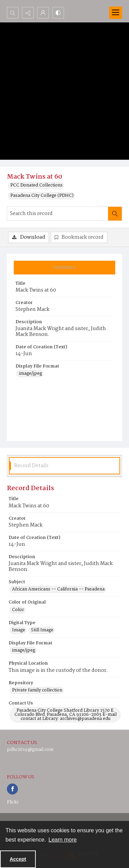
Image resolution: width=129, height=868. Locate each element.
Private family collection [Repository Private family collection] (37, 690)
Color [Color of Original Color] (18, 610)
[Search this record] (58, 214)
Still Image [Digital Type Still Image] (42, 630)
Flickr (13, 802)
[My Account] (43, 13)
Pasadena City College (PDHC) (42, 196)
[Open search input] (13, 13)
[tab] (64, 268)
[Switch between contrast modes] (58, 13)
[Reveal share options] (28, 13)
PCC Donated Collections (36, 185)
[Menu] (116, 13)
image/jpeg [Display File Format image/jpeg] (30, 374)
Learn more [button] (63, 840)
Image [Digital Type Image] (19, 630)
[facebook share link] (12, 789)
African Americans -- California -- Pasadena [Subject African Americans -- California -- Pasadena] (58, 589)
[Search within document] (115, 214)
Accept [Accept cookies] (18, 859)
